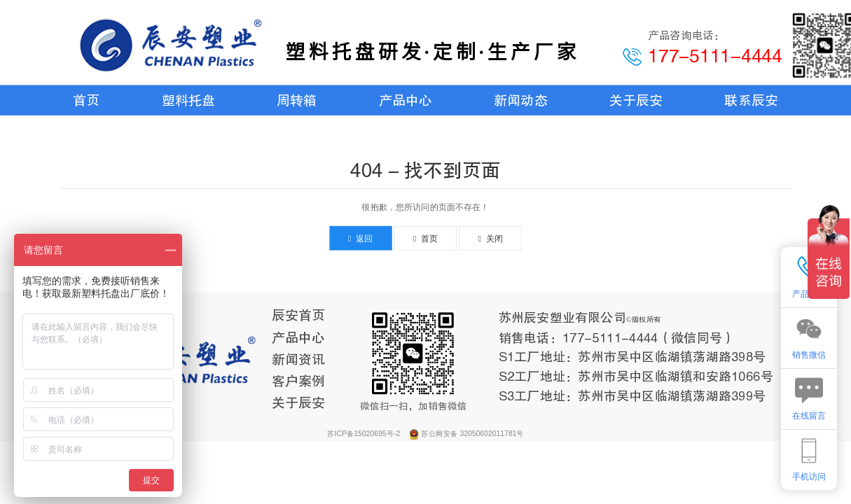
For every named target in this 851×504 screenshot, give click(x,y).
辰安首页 (298, 316)
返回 (361, 238)
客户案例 (298, 381)
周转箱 (297, 100)
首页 (86, 100)
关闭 (490, 238)
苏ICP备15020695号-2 (365, 433)
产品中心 (406, 100)
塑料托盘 (188, 100)
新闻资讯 (298, 359)
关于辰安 (636, 100)
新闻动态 (520, 100)
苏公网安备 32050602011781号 (472, 433)
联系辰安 (751, 100)
